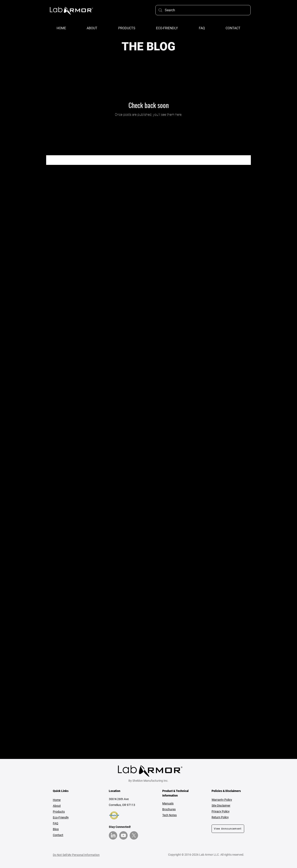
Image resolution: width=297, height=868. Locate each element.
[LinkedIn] (113, 835)
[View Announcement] (228, 829)
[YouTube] (123, 835)
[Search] (203, 10)
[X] (134, 835)
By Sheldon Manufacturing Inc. (148, 781)
